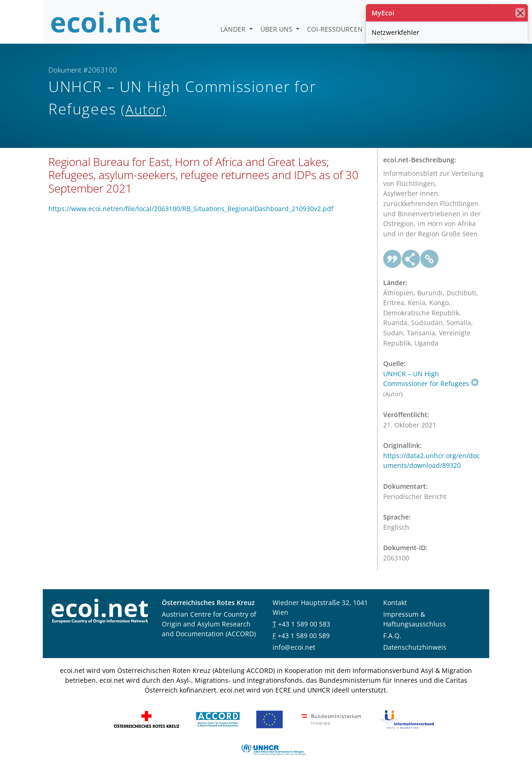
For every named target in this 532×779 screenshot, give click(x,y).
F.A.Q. (392, 636)
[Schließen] (520, 13)
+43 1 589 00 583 (304, 624)
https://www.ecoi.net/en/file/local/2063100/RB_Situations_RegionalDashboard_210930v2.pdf (191, 209)
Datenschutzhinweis (415, 647)
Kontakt (395, 603)
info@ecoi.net (294, 647)
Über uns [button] (277, 29)
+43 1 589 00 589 (304, 636)
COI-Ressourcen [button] (336, 29)
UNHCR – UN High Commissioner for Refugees (431, 379)
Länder (234, 29)
